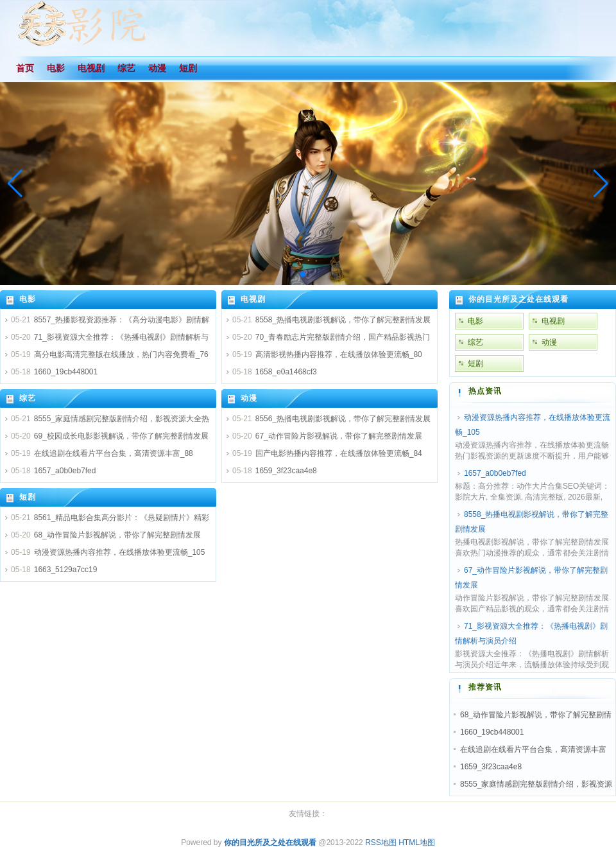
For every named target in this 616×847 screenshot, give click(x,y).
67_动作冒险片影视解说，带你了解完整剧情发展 (339, 436)
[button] (601, 184)
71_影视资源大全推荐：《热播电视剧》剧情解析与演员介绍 (531, 633)
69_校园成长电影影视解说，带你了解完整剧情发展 (121, 436)
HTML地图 (417, 843)
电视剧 (253, 299)
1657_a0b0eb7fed (65, 471)
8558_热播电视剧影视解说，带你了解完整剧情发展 (343, 320)
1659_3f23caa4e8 (286, 471)
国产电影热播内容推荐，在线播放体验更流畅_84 (339, 453)
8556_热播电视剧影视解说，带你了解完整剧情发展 (343, 419)
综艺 (28, 398)
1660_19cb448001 (66, 372)
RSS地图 (381, 843)
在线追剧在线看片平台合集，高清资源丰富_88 (114, 453)
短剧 (28, 497)
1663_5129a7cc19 (66, 570)
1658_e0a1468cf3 (286, 372)
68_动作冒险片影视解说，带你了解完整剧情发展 (117, 535)
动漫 (249, 398)
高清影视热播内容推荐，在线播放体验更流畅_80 (339, 354)
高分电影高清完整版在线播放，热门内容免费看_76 (121, 354)
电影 (28, 299)
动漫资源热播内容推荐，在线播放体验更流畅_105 (120, 552)
